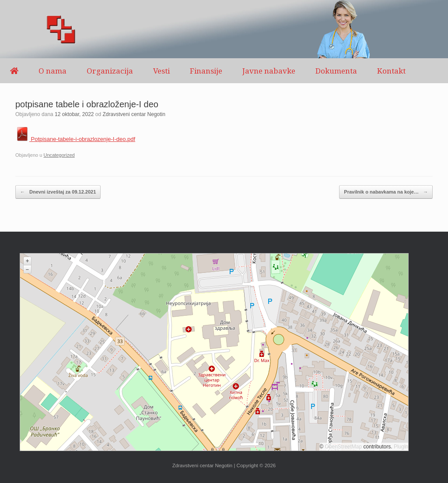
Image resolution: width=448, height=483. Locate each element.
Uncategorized (59, 155)
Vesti (161, 71)
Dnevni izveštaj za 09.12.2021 (58, 192)
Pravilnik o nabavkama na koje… (386, 192)
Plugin (401, 447)
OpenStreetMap (344, 447)
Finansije (206, 71)
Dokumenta (336, 71)
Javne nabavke (269, 71)
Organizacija (110, 71)
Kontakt (391, 71)
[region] (224, 29)
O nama (52, 71)
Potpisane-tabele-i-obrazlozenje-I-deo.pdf (75, 139)
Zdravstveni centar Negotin (134, 114)
